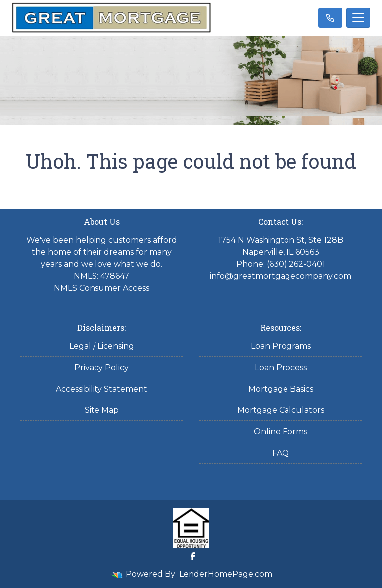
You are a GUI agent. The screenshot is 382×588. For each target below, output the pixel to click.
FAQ (281, 453)
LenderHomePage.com (226, 574)
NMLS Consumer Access (101, 288)
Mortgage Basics (281, 389)
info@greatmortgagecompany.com (281, 276)
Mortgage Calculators (281, 410)
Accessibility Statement (101, 389)
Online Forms (281, 432)
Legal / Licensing (102, 346)
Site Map (102, 410)
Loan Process (281, 367)
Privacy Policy (101, 367)
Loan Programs (281, 346)
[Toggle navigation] (358, 18)
